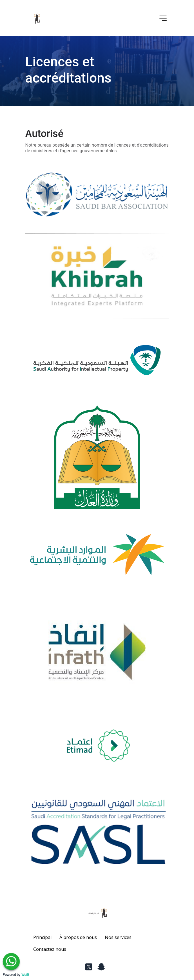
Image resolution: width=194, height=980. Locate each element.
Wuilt (25, 975)
